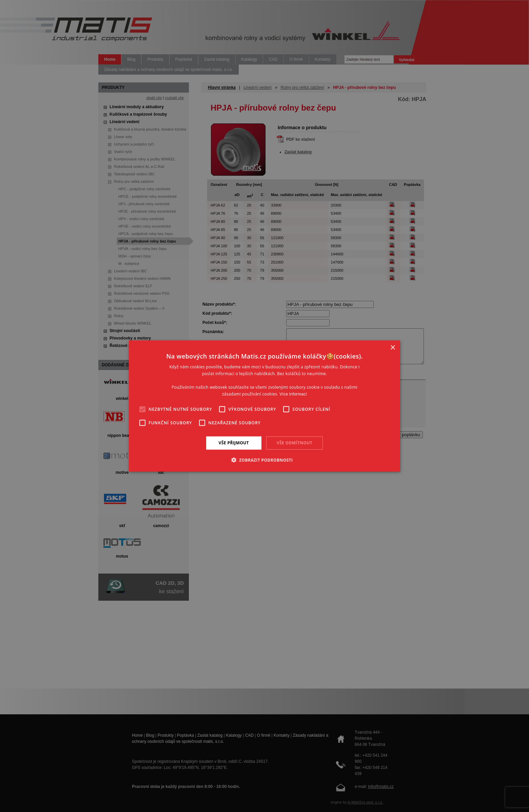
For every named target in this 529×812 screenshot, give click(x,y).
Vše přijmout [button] (234, 443)
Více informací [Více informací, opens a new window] (293, 394)
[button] (265, 460)
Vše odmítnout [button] (295, 443)
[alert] (264, 406)
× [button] (393, 348)
